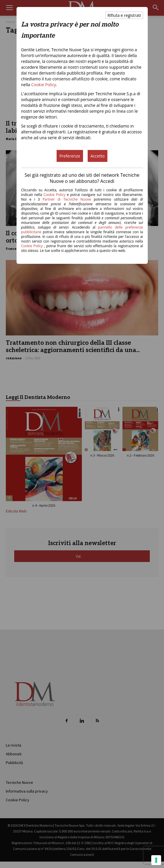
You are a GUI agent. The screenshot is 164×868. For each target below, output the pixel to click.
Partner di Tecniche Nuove (68, 199)
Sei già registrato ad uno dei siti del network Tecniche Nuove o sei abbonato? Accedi (82, 178)
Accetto (98, 156)
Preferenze (70, 156)
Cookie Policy (44, 85)
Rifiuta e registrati (124, 15)
